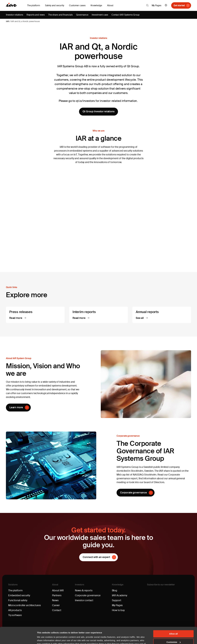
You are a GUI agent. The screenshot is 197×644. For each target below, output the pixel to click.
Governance (82, 15)
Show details (44, 638)
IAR (7, 21)
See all (140, 318)
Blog (115, 590)
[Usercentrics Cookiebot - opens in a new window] (18, 638)
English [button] (166, 5)
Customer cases (77, 5)
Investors (80, 585)
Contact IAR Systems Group (126, 15)
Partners (57, 595)
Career (56, 605)
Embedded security (19, 595)
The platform (15, 590)
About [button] (110, 5)
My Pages (157, 5)
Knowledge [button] (96, 5)
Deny (174, 634)
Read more (16, 318)
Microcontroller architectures (24, 605)
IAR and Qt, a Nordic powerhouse (25, 21)
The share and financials (60, 15)
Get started (179, 5)
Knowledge (118, 585)
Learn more (16, 407)
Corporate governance (133, 493)
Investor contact (84, 600)
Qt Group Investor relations (98, 111)
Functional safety (18, 600)
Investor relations (15, 15)
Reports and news (36, 15)
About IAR (58, 590)
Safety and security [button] (55, 5)
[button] (147, 5)
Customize (174, 626)
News (55, 600)
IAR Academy (120, 595)
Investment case (100, 15)
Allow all (174, 617)
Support (117, 600)
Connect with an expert (96, 557)
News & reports (84, 590)
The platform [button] (34, 5)
